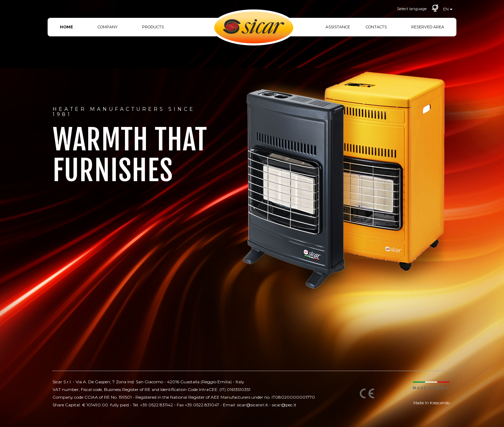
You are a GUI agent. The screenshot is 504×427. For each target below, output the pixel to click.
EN (448, 9)
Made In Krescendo (432, 403)
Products (153, 27)
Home (66, 27)
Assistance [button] (338, 27)
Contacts (376, 27)
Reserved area (428, 27)
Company (108, 27)
